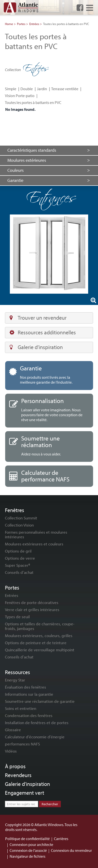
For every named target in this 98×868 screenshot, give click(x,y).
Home (9, 24)
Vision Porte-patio (20, 96)
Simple (11, 89)
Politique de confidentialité (27, 839)
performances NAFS (22, 744)
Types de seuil (17, 617)
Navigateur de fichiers (27, 856)
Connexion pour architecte (31, 844)
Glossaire (13, 730)
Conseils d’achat (19, 572)
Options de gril (18, 551)
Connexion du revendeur (71, 850)
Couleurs (16, 170)
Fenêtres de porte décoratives (32, 602)
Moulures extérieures (27, 160)
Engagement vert (24, 793)
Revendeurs (18, 775)
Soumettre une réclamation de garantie (40, 701)
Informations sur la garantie (29, 694)
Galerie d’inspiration (36, 347)
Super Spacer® (17, 565)
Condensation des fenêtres (29, 715)
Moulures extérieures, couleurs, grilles (39, 635)
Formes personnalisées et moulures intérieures (36, 534)
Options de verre (20, 558)
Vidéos (11, 751)
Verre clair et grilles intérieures (32, 610)
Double (27, 89)
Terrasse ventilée (65, 89)
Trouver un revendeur (38, 318)
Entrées (34, 24)
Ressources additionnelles (43, 332)
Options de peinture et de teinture (36, 643)
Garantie (15, 180)
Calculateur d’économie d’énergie (35, 737)
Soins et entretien (21, 708)
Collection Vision (19, 525)
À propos (15, 766)
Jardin (42, 89)
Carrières (61, 839)
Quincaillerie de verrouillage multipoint (40, 650)
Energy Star (15, 680)
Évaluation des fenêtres (25, 687)
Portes (21, 24)
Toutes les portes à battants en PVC (33, 102)
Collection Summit (21, 518)
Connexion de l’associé (28, 850)
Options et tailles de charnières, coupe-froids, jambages (40, 626)
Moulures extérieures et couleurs (34, 544)
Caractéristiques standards (32, 150)
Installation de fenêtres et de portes (37, 723)
